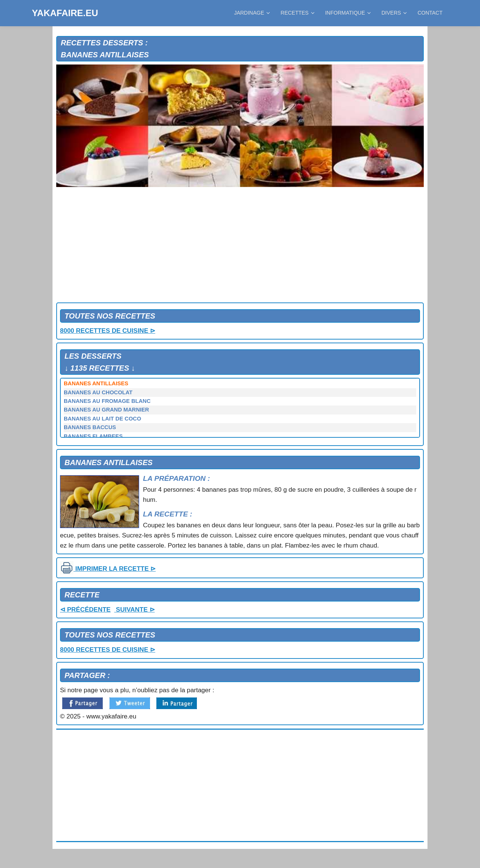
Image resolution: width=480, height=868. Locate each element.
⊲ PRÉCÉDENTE (85, 610)
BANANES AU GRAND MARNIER (106, 410)
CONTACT (430, 13)
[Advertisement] (240, 246)
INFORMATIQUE (348, 13)
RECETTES (297, 13)
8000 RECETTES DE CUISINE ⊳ (108, 331)
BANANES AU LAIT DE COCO (102, 419)
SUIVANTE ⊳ (134, 610)
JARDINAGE (252, 13)
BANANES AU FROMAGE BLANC (107, 401)
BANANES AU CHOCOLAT (98, 392)
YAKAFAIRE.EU (65, 13)
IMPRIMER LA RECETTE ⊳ (108, 569)
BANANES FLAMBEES (93, 436)
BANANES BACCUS (90, 427)
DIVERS (394, 13)
